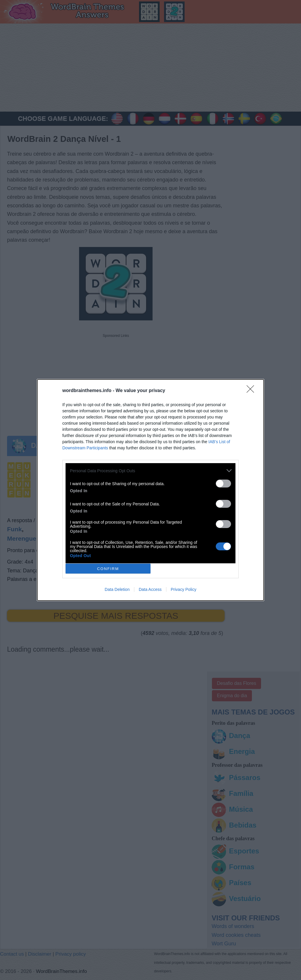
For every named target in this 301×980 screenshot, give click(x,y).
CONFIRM (108, 569)
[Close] (252, 391)
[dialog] (150, 490)
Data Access (150, 589)
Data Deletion (117, 589)
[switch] (223, 484)
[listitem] (150, 471)
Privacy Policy (184, 589)
